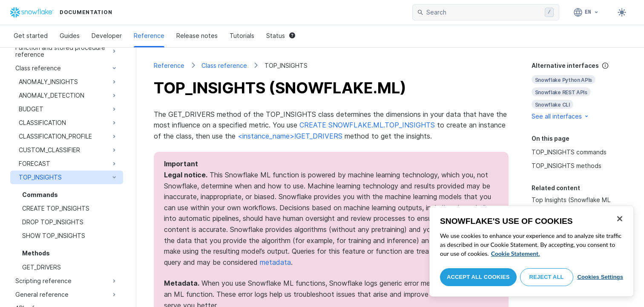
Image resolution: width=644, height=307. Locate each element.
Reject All (547, 277)
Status (281, 36)
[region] (532, 251)
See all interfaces (561, 116)
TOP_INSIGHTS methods (566, 166)
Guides (70, 36)
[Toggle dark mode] (622, 12)
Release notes (197, 36)
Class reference (224, 65)
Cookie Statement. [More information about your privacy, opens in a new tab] (516, 253)
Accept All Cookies (478, 277)
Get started (31, 36)
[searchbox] (484, 12)
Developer (107, 36)
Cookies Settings (600, 277)
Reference (149, 36)
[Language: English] (586, 12)
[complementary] (579, 91)
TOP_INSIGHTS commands (569, 152)
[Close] (620, 219)
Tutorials (242, 36)
